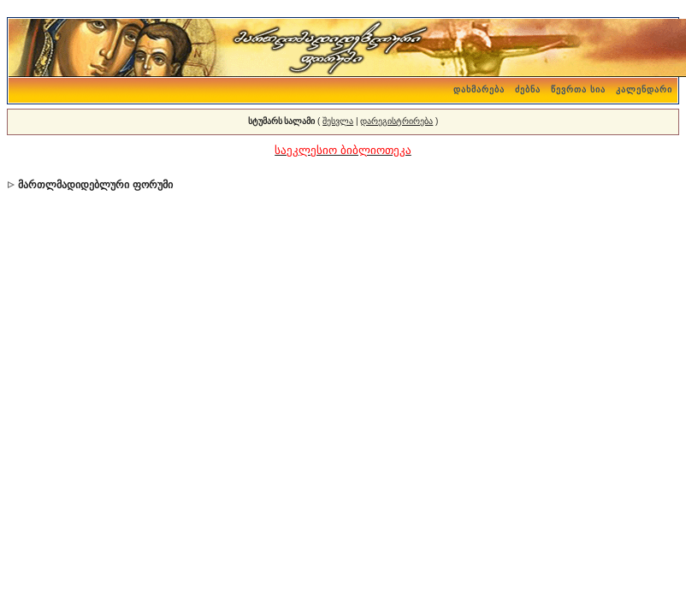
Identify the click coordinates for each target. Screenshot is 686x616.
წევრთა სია (578, 89)
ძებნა (528, 89)
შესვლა (338, 121)
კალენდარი (644, 89)
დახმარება (479, 89)
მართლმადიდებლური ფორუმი (95, 185)
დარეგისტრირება (396, 121)
